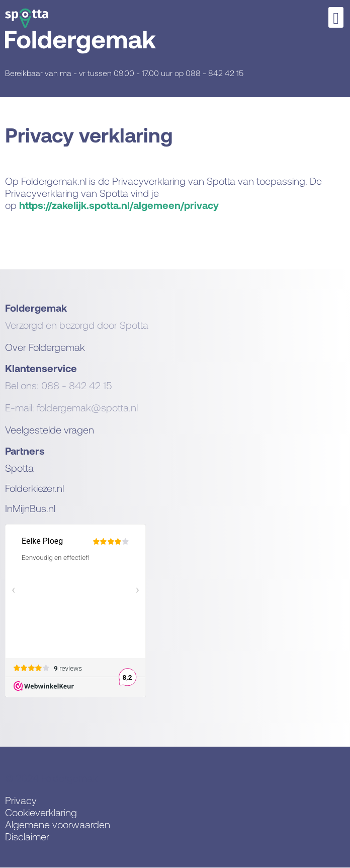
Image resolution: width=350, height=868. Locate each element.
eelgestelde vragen (52, 429)
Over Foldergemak (45, 347)
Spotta (19, 468)
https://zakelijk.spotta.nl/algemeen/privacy (119, 205)
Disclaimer (27, 836)
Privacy (21, 800)
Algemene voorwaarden (58, 824)
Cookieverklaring (41, 812)
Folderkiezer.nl (34, 488)
